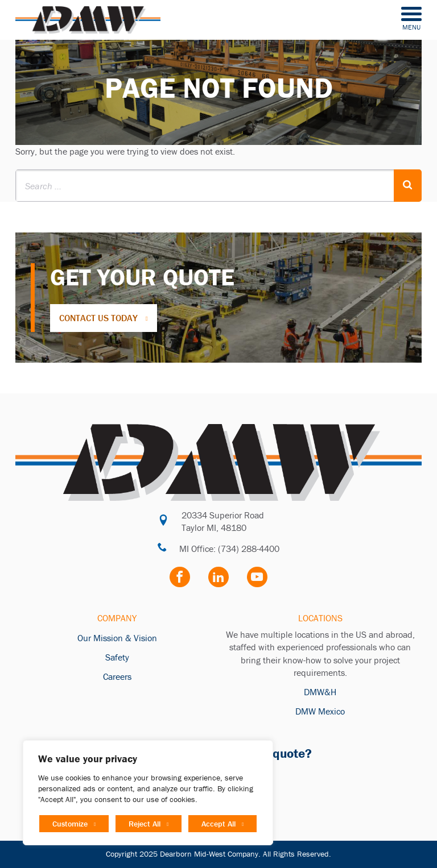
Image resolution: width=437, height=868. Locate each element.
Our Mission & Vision (117, 638)
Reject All (145, 824)
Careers (117, 676)
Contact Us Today (98, 318)
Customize (70, 824)
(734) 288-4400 (249, 549)
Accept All (218, 824)
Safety (117, 657)
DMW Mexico (320, 711)
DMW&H (320, 692)
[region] (148, 793)
